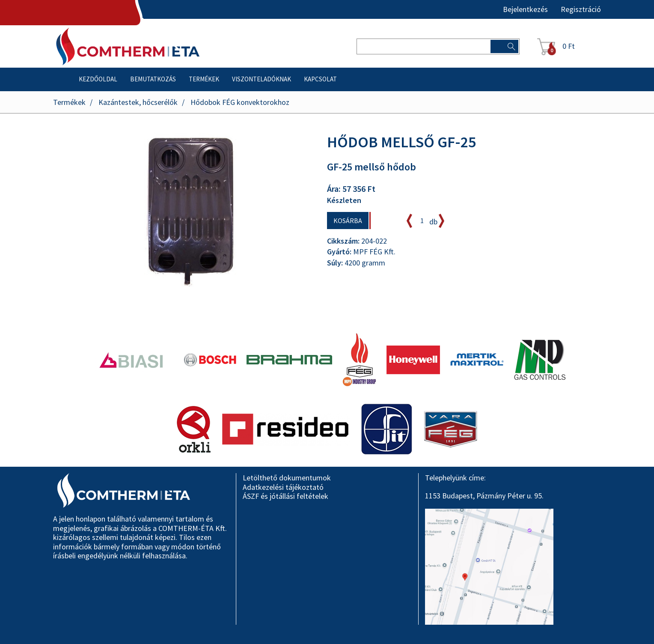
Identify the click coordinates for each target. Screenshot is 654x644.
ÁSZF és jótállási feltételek (285, 496)
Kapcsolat (320, 79)
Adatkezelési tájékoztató (283, 487)
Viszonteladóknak (262, 79)
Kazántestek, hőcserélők (138, 102)
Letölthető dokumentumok (287, 478)
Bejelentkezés (525, 9)
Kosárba (348, 221)
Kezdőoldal (98, 79)
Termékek (204, 79)
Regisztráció (581, 9)
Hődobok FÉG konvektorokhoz (240, 102)
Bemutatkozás (153, 79)
